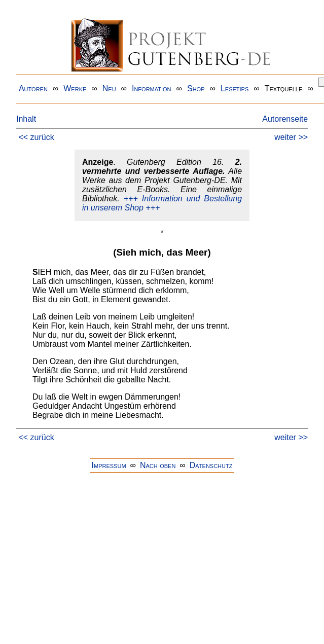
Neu (109, 88)
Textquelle (284, 88)
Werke (75, 88)
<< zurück (36, 137)
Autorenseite (285, 119)
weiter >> (291, 137)
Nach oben (158, 465)
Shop (196, 88)
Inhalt (26, 119)
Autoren (33, 88)
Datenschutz (211, 465)
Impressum (109, 465)
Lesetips (235, 88)
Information (152, 88)
